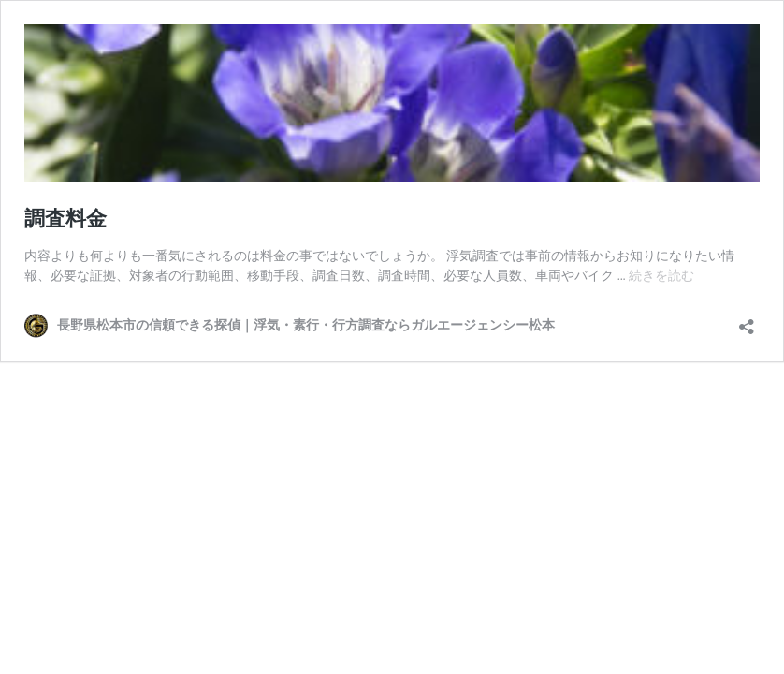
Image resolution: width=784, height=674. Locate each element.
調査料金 (65, 219)
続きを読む (661, 275)
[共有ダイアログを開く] (747, 321)
